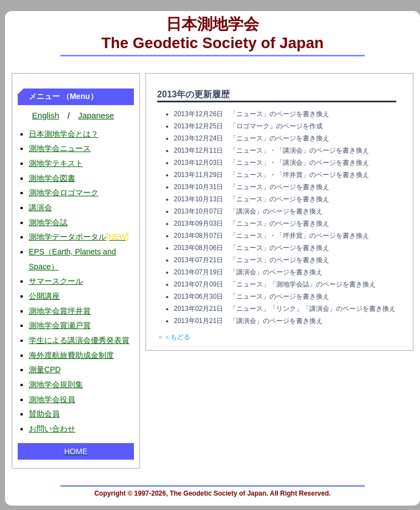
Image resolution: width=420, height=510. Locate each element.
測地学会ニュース (60, 148)
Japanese (96, 115)
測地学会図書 (52, 178)
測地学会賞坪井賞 (60, 311)
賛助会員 (44, 414)
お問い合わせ (52, 429)
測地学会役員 (52, 399)
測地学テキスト (56, 163)
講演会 (40, 207)
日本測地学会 (212, 24)
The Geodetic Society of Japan (212, 43)
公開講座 (44, 296)
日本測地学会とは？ (64, 134)
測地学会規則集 (56, 384)
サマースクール (56, 281)
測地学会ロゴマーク (64, 192)
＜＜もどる (174, 337)
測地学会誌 (48, 222)
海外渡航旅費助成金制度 (71, 355)
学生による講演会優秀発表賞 (79, 340)
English (46, 115)
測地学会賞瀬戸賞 (60, 325)
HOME (76, 451)
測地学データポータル (79, 237)
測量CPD (45, 370)
